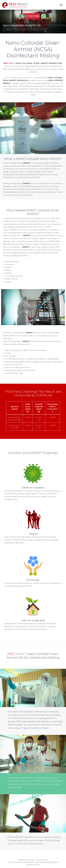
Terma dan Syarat (26, 860)
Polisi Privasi (42, 860)
